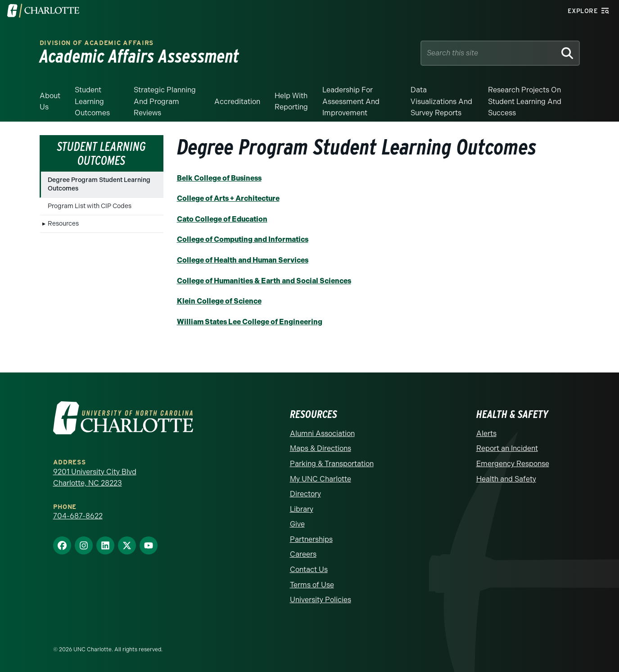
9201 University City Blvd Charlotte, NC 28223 (95, 478)
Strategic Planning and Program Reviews (165, 101)
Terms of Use (312, 585)
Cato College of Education (222, 219)
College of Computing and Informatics (243, 239)
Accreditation (237, 102)
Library (302, 509)
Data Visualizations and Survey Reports (441, 101)
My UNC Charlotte (321, 479)
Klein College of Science (219, 301)
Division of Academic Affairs (97, 43)
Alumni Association (322, 434)
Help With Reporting (291, 102)
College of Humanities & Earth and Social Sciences (264, 281)
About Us (50, 102)
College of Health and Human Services (243, 260)
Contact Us (309, 570)
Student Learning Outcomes (92, 101)
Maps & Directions (321, 448)
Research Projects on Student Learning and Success (525, 101)
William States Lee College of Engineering (250, 322)
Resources (63, 224)
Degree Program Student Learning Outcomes (99, 184)
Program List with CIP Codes (90, 206)
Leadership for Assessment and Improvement (351, 101)
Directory (305, 494)
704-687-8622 (78, 516)
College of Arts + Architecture (228, 198)
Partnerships (311, 539)
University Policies (321, 600)
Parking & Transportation (332, 464)
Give (297, 524)
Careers (303, 554)
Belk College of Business (219, 178)
